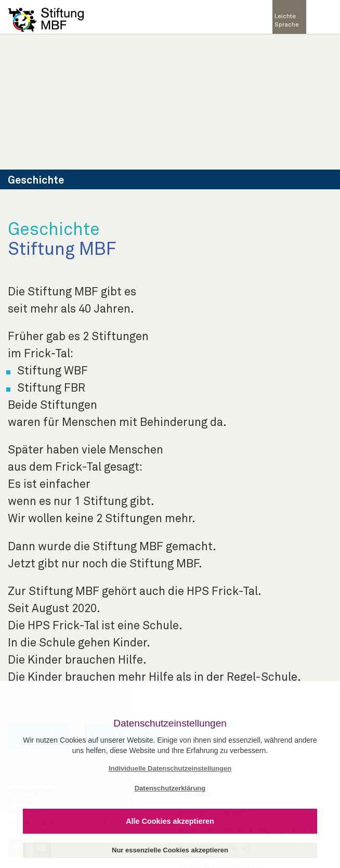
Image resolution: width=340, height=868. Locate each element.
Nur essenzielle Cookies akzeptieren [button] (170, 850)
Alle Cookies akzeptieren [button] (170, 821)
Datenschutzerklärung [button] (170, 788)
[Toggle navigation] (323, 17)
